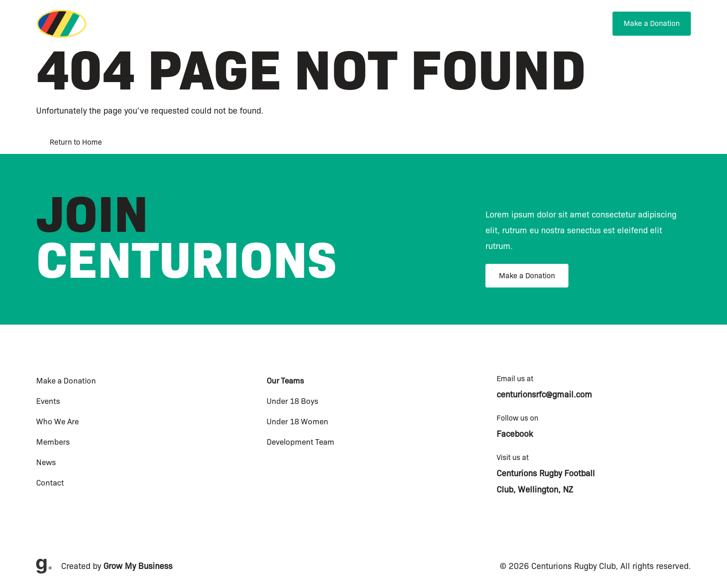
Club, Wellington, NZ (535, 490)
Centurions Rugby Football (546, 473)
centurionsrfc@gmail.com (544, 395)
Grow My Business (138, 566)
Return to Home (76, 142)
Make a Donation (527, 276)
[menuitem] (409, 24)
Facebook (515, 434)
